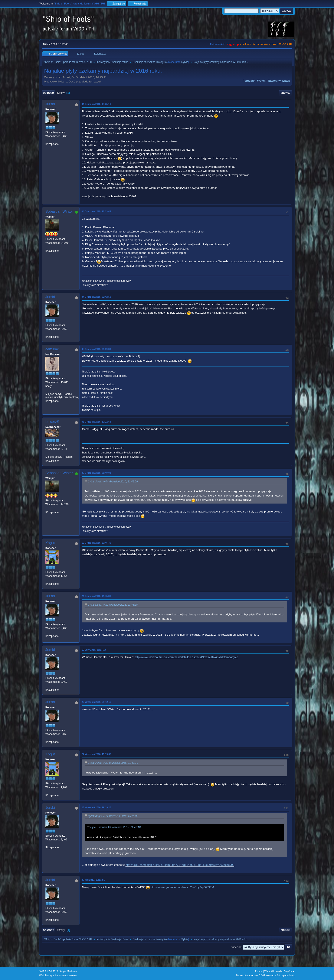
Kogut (50, 543)
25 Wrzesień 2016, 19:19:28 (96, 807)
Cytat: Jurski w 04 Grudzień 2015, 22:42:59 (113, 482)
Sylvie (185, 62)
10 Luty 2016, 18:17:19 (94, 650)
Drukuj (285, 93)
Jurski (50, 104)
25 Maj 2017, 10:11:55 (93, 880)
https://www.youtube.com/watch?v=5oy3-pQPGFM (182, 887)
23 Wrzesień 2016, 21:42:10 (96, 702)
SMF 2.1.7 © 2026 (49, 971)
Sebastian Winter (59, 211)
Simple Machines (68, 971)
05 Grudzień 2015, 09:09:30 (96, 349)
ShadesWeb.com (68, 976)
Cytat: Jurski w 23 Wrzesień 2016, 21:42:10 (113, 763)
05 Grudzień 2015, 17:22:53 (96, 422)
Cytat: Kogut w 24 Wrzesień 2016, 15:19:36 (113, 816)
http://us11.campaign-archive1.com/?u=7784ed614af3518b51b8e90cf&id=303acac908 (180, 865)
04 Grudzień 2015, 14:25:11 (96, 104)
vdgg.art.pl (233, 44)
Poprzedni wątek (254, 81)
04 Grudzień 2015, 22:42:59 (96, 297)
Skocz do (236, 947)
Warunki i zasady (273, 971)
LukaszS (52, 422)
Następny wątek (279, 81)
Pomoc (259, 971)
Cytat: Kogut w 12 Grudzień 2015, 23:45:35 (113, 605)
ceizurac (52, 349)
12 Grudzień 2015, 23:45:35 (96, 543)
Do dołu (48, 93)
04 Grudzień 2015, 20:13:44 (96, 211)
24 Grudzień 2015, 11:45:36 (96, 596)
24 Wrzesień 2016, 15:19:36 (96, 754)
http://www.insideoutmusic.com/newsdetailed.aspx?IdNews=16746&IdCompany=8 (186, 657)
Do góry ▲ (289, 971)
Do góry (49, 930)
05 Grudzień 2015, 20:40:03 (96, 473)
